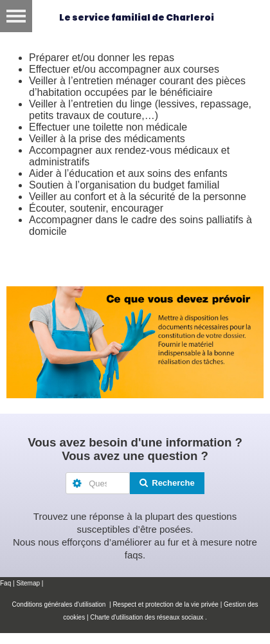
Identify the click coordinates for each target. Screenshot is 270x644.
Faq (5, 583)
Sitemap (28, 583)
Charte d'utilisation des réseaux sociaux (147, 617)
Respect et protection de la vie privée (166, 604)
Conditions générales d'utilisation (60, 604)
